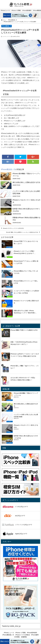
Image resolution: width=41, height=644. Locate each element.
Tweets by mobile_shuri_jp (11, 626)
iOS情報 (17, 637)
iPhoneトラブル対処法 (23, 635)
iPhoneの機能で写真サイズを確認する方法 (24, 330)
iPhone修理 (35, 635)
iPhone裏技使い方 (7, 26)
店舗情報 (24, 637)
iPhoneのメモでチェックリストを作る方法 (13, 228)
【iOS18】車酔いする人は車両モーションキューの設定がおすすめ (22, 232)
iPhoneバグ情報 (16, 10)
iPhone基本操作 (27, 10)
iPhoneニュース (5, 10)
